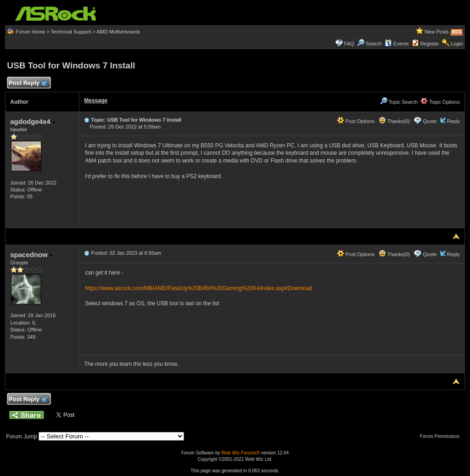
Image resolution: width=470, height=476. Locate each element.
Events (397, 44)
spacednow (31, 255)
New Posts (437, 32)
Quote (430, 121)
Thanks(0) (394, 121)
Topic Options (440, 102)
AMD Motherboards (118, 32)
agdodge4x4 (33, 121)
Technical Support (71, 32)
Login (457, 44)
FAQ (349, 44)
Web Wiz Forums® (241, 453)
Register (430, 44)
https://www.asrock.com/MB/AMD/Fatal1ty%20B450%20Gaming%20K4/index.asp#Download (199, 288)
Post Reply (28, 83)
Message (96, 101)
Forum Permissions (442, 436)
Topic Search (399, 102)
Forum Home (30, 32)
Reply (453, 121)
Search (374, 44)
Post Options (356, 121)
